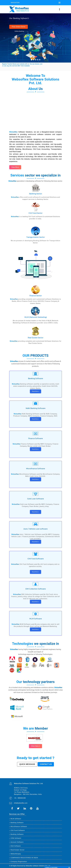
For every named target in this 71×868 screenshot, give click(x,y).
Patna (27, 776)
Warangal (12, 777)
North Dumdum (22, 778)
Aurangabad (54, 776)
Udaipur (51, 777)
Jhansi (60, 777)
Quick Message (27, 764)
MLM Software (15, 819)
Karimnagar (55, 777)
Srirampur (57, 777)
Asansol (44, 777)
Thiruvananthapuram (42, 776)
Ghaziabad (42, 776)
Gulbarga (28, 777)
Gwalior (26, 776)
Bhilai (51, 776)
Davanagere (55, 777)
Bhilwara (36, 777)
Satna (32, 777)
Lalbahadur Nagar (21, 777)
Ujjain (45, 777)
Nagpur (26, 776)
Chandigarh (12, 776)
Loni (34, 778)
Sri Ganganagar (12, 778)
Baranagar (52, 777)
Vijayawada (22, 776)
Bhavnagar (10, 777)
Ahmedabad (19, 776)
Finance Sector (36, 296)
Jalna (33, 777)
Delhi (11, 776)
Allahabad (57, 776)
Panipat (10, 777)
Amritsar (51, 776)
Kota (38, 776)
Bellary (47, 777)
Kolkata (14, 776)
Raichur (20, 778)
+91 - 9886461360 (20, 798)
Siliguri (13, 777)
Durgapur (27, 777)
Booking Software (16, 834)
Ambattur (26, 777)
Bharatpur (61, 777)
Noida (40, 777)
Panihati (23, 777)
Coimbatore (20, 776)
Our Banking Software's (19, 18)
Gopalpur (18, 777)
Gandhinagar (47, 777)
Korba (43, 777)
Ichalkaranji (37, 777)
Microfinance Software (18, 826)
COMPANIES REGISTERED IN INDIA (24, 858)
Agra (33, 776)
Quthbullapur (29, 777)
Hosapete (28, 778)
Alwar (21, 777)
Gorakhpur (49, 776)
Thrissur (11, 777)
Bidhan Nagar (38, 778)
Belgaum (52, 777)
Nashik (37, 776)
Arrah (30, 778)
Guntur (30, 777)
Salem (33, 776)
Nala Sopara (61, 777)
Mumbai (10, 776)
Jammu (19, 777)
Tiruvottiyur (26, 778)
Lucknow (25, 776)
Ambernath (33, 778)
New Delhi (41, 778)
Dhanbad (36, 778)
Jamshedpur (52, 776)
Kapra (14, 778)
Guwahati (18, 776)
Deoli (43, 777)
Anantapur (10, 778)
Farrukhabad (18, 778)
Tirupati (45, 777)
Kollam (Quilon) (15, 777)
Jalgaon (39, 777)
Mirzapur (47, 778)
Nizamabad (13, 777)
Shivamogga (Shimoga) (40, 777)
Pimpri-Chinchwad (35, 776)
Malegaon (48, 777)
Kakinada (27, 777)
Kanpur (22, 776)
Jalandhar (32, 776)
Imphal (46, 778)
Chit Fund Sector (35, 213)
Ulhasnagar (15, 777)
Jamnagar (31, 777)
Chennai (15, 776)
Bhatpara (33, 777)
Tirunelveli (49, 777)
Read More (36, 391)
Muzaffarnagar (34, 777)
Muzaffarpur (44, 777)
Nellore (17, 777)
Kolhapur (16, 777)
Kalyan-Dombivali (46, 776)
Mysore (14, 776)
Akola (54, 777)
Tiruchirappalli (46, 776)
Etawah (18, 777)
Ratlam (17, 778)
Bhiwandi (37, 776)
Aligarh (36, 776)
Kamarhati (51, 777)
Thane (30, 776)
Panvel (31, 778)
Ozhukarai (44, 777)
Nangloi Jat (53, 777)
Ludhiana (32, 776)
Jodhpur (17, 776)
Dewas (30, 777)
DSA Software (15, 846)
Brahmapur (25, 777)
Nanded (24, 777)
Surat (21, 776)
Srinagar (60, 776)
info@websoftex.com (21, 803)
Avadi (50, 777)
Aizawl (28, 777)
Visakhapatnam (10, 776)
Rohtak (48, 777)
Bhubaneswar (30, 776)
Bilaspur (16, 777)
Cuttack (55, 776)
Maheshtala (41, 777)
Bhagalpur (38, 777)
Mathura (43, 777)
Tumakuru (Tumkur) (32, 777)
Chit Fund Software (17, 830)
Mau (31, 777)
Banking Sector (36, 194)
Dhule (28, 777)
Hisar (53, 777)
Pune (20, 776)
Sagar (60, 777)
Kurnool (35, 777)
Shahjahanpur (56, 777)
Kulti (17, 777)
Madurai (35, 776)
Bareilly (39, 776)
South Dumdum (37, 777)
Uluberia (35, 778)
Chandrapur (54, 777)
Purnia (45, 778)
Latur (19, 777)
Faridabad (40, 776)
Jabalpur (58, 776)
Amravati (54, 776)
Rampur (24, 777)
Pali (43, 778)
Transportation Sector (35, 237)
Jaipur (23, 776)
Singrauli (50, 777)
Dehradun (18, 777)
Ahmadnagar (58, 777)
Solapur (55, 776)
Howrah (15, 776)
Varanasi (52, 776)
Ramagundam (24, 778)
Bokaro (61, 777)
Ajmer (26, 777)
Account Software (16, 842)
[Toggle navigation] (59, 3)
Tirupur (57, 777)
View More (15, 167)
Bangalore (12, 776)
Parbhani (14, 777)
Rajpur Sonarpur (57, 776)
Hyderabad (17, 776)
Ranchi (61, 776)
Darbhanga (23, 777)
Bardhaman (20, 777)
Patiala (46, 777)
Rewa (40, 778)
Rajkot (43, 776)
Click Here (35, 746)
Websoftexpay (15, 854)
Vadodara (38, 776)
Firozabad (59, 777)
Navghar (44, 778)
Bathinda (49, 777)
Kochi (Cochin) (61, 776)
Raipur (48, 776)
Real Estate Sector (35, 338)
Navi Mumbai (49, 776)
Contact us (46, 764)
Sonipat (34, 777)
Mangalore (13, 777)
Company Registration (18, 862)
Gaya (46, 777)
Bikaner (59, 776)
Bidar (29, 778)
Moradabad (44, 776)
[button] (4, 38)
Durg (40, 777)
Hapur (41, 777)
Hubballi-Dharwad (28, 776)
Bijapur (58, 777)
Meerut (44, 776)
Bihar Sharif (15, 778)
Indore (28, 776)
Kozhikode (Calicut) (11, 777)
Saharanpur (35, 777)
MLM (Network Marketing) (36, 317)
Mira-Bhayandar (24, 776)
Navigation (15, 3)
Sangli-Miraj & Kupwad (22, 777)
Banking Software (16, 823)
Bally (58, 777)
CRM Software (15, 838)
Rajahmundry (39, 777)
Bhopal (31, 776)
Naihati (26, 777)
